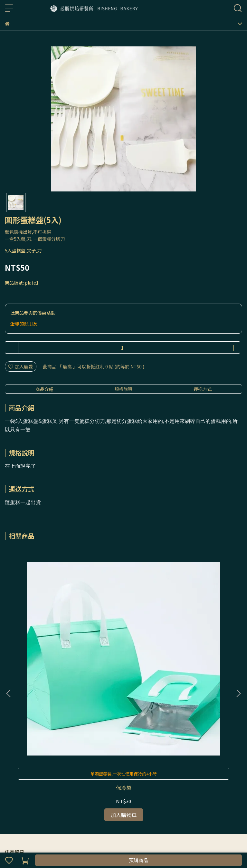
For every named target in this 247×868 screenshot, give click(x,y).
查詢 (9, 787)
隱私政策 (47, 787)
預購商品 (138, 860)
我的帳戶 (26, 787)
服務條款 (69, 787)
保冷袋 (49, 638)
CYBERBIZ (148, 844)
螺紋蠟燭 (198, 638)
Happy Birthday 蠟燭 (123, 638)
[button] (238, 619)
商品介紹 (44, 389)
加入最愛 (21, 366)
